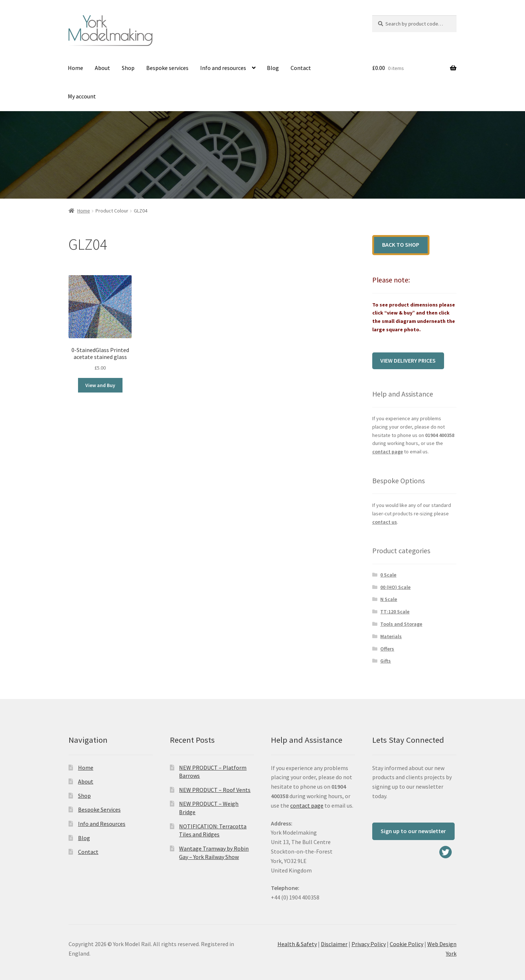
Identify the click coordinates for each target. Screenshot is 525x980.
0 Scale (388, 575)
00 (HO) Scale (395, 587)
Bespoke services (167, 68)
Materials (391, 636)
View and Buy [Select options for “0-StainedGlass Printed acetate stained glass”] (100, 385)
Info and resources (223, 68)
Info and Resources (102, 824)
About (102, 68)
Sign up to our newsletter (413, 831)
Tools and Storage (401, 624)
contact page (388, 452)
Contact (301, 68)
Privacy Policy (369, 944)
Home (75, 68)
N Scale (389, 599)
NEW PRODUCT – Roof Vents (215, 790)
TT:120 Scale (395, 612)
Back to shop (401, 245)
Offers (387, 649)
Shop (128, 68)
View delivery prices (408, 360)
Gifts (386, 661)
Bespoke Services (99, 809)
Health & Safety (297, 944)
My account (82, 96)
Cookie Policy (407, 944)
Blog (273, 68)
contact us (385, 522)
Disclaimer (334, 944)
